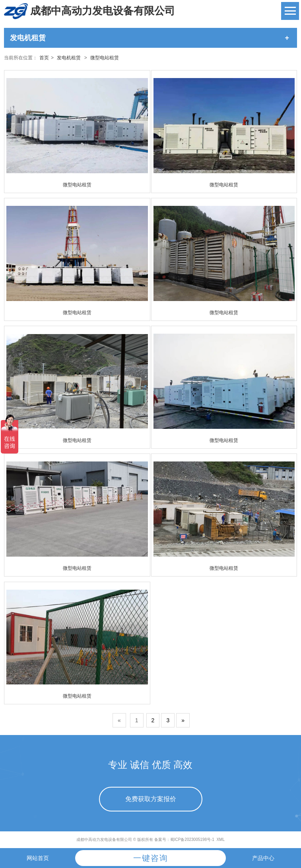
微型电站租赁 (105, 58)
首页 (44, 58)
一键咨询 (151, 858)
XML (220, 840)
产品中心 (263, 858)
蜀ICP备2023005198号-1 (192, 840)
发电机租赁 (69, 58)
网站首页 (38, 858)
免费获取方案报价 (151, 799)
